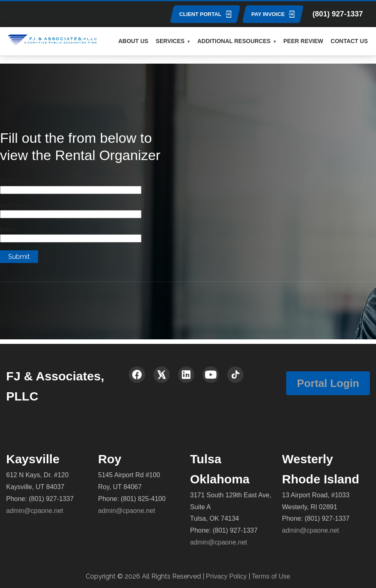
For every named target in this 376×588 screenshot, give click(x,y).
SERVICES (170, 41)
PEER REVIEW (303, 41)
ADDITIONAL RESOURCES (234, 41)
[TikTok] (235, 375)
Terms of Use (271, 576)
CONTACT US (349, 41)
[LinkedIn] (186, 375)
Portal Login (328, 383)
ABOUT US (133, 41)
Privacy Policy (226, 576)
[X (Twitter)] (162, 375)
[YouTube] (211, 375)
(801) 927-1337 (338, 14)
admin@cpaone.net (35, 511)
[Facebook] (137, 375)
